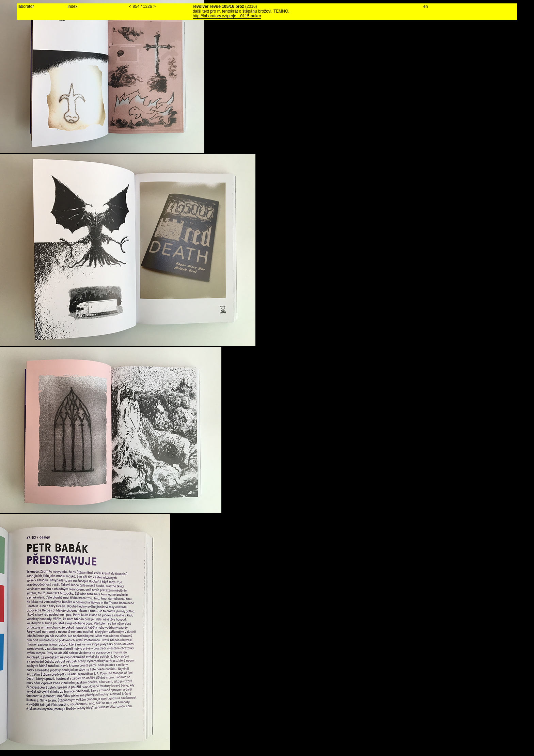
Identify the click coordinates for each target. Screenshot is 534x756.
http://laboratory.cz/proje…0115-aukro (227, 16)
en (426, 6)
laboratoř (26, 6)
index (73, 6)
